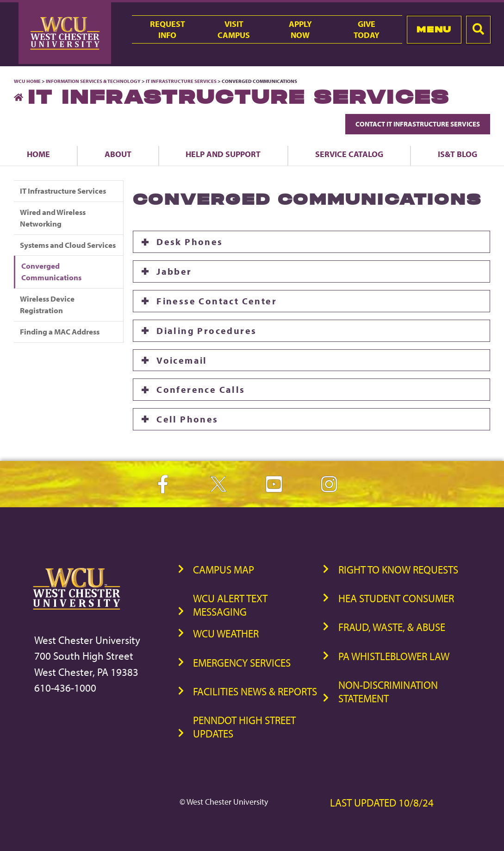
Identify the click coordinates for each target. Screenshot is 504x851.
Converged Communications (51, 271)
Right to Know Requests (398, 570)
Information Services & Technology (94, 81)
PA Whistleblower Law (394, 656)
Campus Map (224, 570)
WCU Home (27, 81)
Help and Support (223, 154)
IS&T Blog (457, 154)
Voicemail (183, 360)
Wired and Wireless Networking (53, 218)
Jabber (174, 271)
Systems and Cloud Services (68, 245)
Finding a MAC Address (60, 331)
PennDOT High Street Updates (244, 727)
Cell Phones (187, 419)
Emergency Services (242, 663)
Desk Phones (190, 242)
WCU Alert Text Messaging (230, 605)
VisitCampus (234, 29)
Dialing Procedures (206, 331)
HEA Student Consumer (396, 598)
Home (38, 154)
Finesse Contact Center (217, 301)
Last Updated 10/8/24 (382, 803)
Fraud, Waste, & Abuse (392, 627)
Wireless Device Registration (47, 304)
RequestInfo (168, 29)
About (118, 154)
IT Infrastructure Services (181, 81)
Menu (434, 29)
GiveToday (367, 29)
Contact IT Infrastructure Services (418, 124)
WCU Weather (226, 634)
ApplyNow (300, 29)
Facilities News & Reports (255, 691)
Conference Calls (201, 389)
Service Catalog (349, 154)
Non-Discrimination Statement (388, 692)
